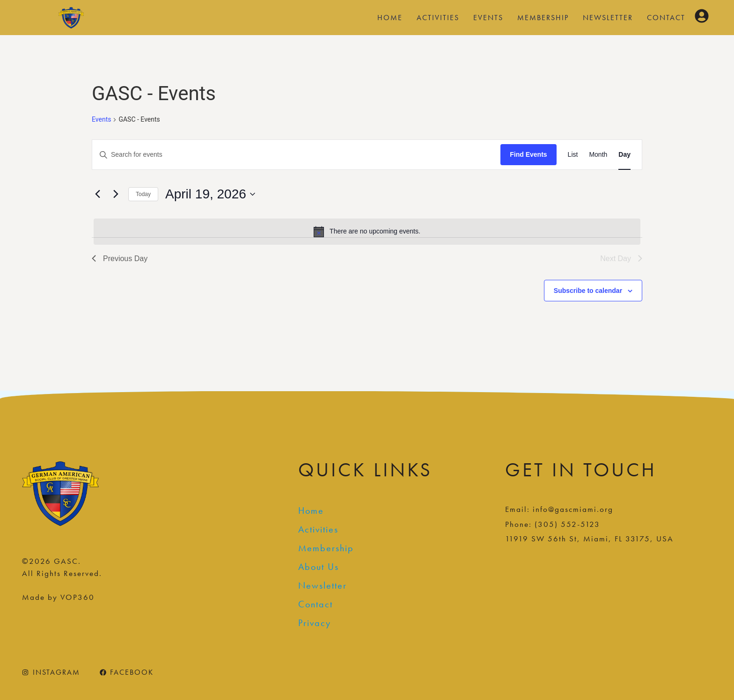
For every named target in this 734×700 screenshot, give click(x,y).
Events (488, 18)
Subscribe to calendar (588, 291)
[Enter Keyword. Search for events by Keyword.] (296, 155)
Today (143, 194)
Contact (666, 18)
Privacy (315, 623)
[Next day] (116, 194)
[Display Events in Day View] (624, 155)
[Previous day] (97, 194)
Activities (438, 18)
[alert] (367, 232)
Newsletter (608, 18)
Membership (543, 18)
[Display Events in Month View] (598, 155)
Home (390, 18)
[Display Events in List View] (573, 155)
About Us (319, 567)
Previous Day (120, 259)
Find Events (528, 154)
